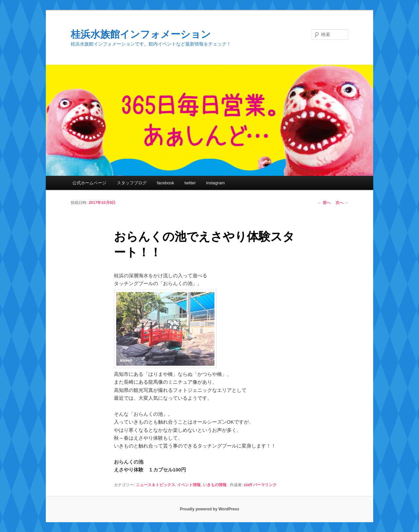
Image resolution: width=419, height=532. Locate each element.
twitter (190, 183)
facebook (165, 183)
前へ (324, 203)
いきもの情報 (215, 485)
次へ (342, 203)
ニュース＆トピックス (155, 485)
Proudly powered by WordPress (209, 509)
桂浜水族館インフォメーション (141, 34)
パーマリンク (265, 485)
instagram (216, 183)
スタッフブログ (132, 183)
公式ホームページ (89, 183)
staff (248, 485)
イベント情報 (189, 485)
